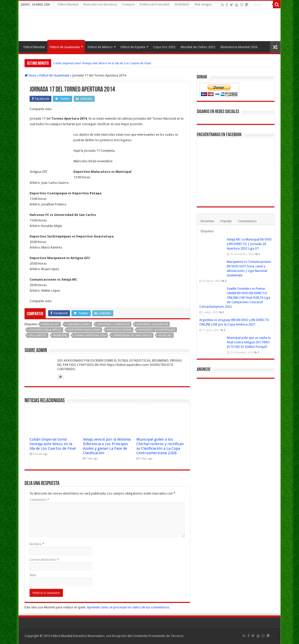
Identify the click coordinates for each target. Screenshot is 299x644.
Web (33, 575)
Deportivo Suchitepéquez (157, 330)
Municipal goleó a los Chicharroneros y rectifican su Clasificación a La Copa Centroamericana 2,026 (160, 446)
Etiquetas (207, 231)
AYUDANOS (182, 5)
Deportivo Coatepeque (113, 324)
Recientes (208, 221)
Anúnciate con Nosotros (100, 5)
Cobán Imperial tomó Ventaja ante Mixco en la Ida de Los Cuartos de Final (102, 63)
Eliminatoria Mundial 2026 (239, 47)
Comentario (39, 500)
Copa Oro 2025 (164, 47)
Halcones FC (38, 335)
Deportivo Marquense (84, 330)
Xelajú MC (165, 335)
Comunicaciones (78, 324)
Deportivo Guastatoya (152, 324)
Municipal (60, 335)
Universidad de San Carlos (132, 335)
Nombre (37, 544)
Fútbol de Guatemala (65, 47)
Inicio (30, 75)
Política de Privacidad (155, 5)
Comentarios (247, 221)
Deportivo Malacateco (45, 330)
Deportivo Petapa (119, 330)
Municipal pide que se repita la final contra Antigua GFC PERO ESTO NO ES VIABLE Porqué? (249, 342)
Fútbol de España (133, 47)
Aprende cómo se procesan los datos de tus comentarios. (128, 607)
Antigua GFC (51, 324)
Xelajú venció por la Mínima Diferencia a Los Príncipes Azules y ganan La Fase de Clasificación (107, 446)
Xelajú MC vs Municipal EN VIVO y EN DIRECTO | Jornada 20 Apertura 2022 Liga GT (249, 244)
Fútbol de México (100, 47)
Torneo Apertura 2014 (90, 335)
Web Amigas (203, 5)
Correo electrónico (44, 560)
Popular (226, 221)
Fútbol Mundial (68, 5)
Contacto (128, 5)
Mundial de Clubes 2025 (198, 47)
